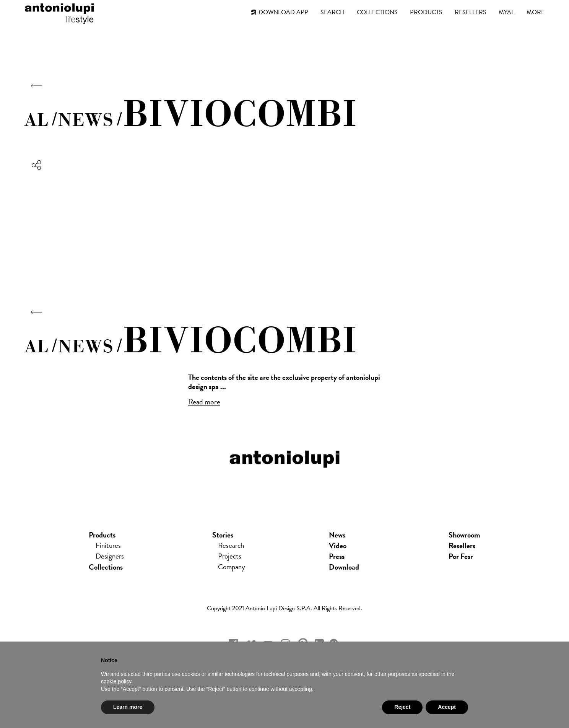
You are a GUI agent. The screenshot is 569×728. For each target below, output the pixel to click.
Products (102, 543)
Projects (230, 565)
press (337, 565)
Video (338, 554)
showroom (464, 543)
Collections (106, 575)
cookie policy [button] (116, 681)
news (338, 543)
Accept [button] (447, 707)
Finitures (109, 554)
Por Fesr (461, 565)
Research (231, 554)
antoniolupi (59, 12)
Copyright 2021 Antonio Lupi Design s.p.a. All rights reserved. (284, 617)
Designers (110, 565)
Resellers (462, 554)
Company (232, 575)
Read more (204, 402)
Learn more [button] (128, 707)
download (345, 575)
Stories (222, 543)
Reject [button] (402, 707)
